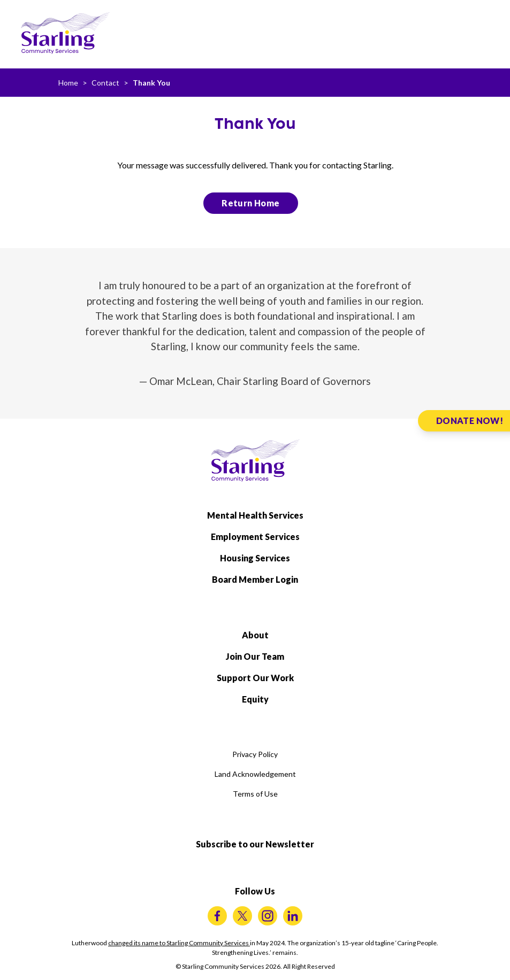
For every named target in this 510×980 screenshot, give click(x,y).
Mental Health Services (255, 515)
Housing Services (255, 558)
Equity (255, 699)
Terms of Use (255, 794)
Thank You (151, 83)
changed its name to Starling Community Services (179, 943)
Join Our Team (255, 656)
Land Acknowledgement (255, 774)
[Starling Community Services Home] (65, 33)
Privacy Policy (255, 754)
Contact (105, 83)
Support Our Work (255, 678)
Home (68, 83)
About (255, 635)
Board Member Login (255, 579)
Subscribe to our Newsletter (255, 844)
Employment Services (255, 537)
